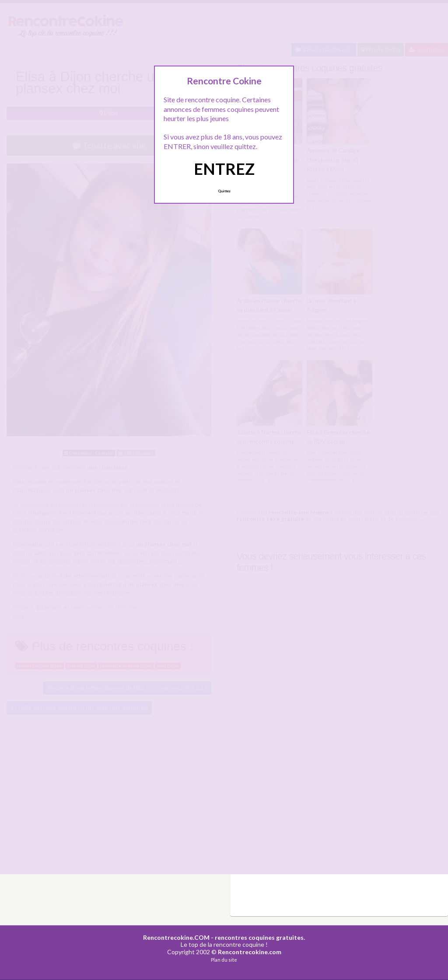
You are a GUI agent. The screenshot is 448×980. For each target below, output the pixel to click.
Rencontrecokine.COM (176, 935)
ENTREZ (224, 169)
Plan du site (224, 957)
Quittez (224, 191)
